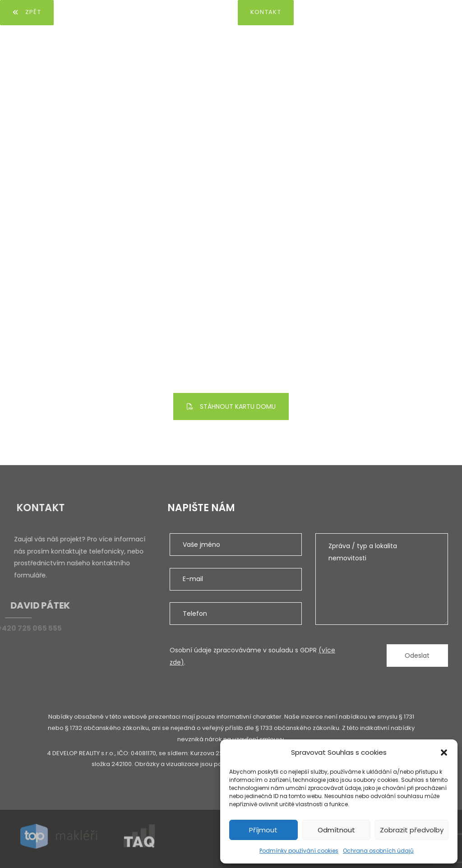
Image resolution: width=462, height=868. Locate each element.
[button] (444, 753)
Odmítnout (336, 830)
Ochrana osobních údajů (378, 851)
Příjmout (263, 830)
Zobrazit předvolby (412, 830)
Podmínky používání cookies (299, 851)
